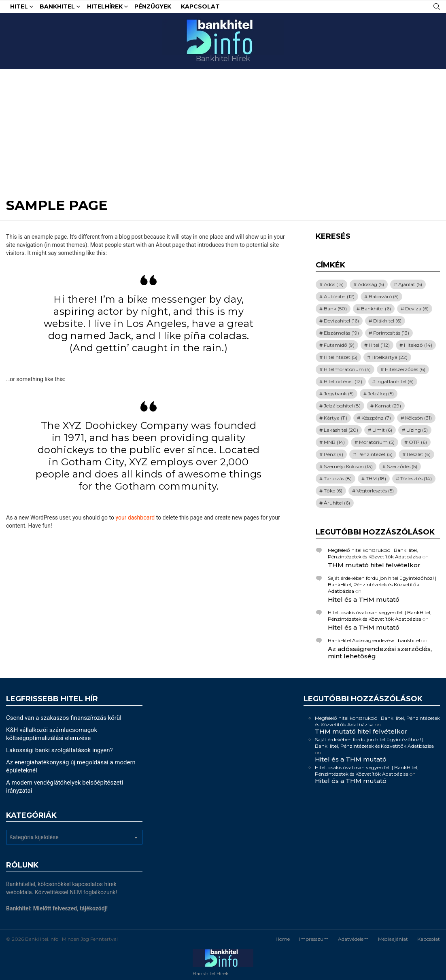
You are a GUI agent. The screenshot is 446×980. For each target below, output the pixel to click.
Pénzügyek (153, 6)
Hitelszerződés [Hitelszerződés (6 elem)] (405, 369)
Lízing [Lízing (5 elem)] (417, 430)
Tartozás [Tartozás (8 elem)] (338, 478)
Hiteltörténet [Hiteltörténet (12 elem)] (343, 381)
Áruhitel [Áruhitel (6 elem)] (337, 503)
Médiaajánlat (393, 939)
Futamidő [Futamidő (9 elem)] (339, 345)
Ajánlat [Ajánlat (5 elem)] (410, 284)
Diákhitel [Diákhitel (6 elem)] (387, 321)
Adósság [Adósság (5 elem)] (371, 284)
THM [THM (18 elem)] (376, 478)
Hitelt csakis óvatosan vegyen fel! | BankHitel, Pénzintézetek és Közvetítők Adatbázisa (380, 616)
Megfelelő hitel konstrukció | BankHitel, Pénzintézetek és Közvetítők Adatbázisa (375, 553)
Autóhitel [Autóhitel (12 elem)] (339, 296)
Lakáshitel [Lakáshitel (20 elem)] (341, 430)
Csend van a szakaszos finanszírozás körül (64, 718)
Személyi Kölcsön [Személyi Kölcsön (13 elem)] (348, 466)
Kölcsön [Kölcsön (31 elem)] (418, 418)
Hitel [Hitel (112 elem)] (379, 345)
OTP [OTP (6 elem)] (418, 442)
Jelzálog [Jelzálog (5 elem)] (381, 393)
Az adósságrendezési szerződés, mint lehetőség (380, 652)
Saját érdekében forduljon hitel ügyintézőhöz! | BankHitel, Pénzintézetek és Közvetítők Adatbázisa (382, 584)
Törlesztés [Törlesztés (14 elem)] (416, 478)
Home (283, 939)
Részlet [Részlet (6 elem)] (419, 454)
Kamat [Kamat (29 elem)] (388, 406)
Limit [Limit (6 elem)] (382, 430)
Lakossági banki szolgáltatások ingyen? (59, 750)
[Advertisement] (223, 129)
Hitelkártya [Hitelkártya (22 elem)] (390, 357)
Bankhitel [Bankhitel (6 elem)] (376, 309)
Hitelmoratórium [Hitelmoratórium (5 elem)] (347, 369)
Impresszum (314, 939)
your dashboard (135, 518)
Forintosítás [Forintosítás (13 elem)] (391, 333)
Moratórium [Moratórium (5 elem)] (377, 442)
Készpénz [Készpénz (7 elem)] (376, 418)
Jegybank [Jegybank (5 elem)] (339, 393)
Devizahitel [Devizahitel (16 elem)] (341, 321)
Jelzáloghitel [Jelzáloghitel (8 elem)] (342, 406)
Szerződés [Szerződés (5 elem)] (402, 466)
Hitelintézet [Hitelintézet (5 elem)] (341, 357)
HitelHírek (105, 8)
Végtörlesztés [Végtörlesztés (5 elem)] (375, 491)
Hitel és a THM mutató (364, 599)
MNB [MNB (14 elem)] (334, 442)
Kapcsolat (200, 6)
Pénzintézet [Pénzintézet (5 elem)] (375, 454)
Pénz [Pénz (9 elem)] (333, 454)
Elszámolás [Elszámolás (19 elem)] (341, 333)
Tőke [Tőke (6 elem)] (333, 491)
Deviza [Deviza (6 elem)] (417, 309)
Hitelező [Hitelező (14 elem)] (418, 345)
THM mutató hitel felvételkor (374, 565)
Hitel (19, 8)
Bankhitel (57, 8)
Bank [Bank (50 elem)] (335, 309)
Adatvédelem (353, 939)
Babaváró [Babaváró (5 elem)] (384, 296)
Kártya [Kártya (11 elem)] (336, 418)
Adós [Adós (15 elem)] (334, 284)
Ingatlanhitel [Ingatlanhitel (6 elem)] (395, 381)
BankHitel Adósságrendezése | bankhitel (374, 640)
